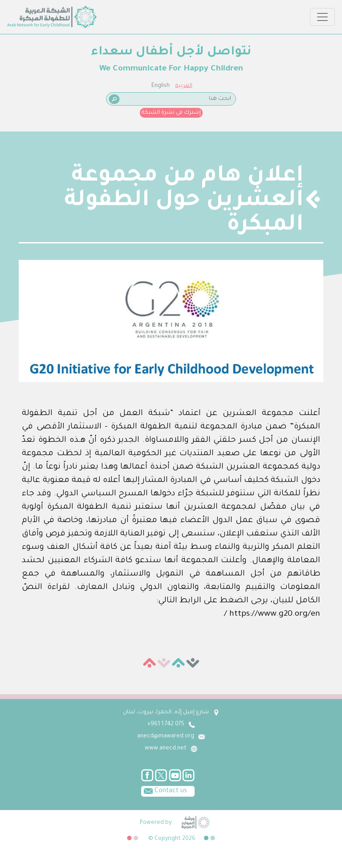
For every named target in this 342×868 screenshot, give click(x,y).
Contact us (164, 790)
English (161, 86)
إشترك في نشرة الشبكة (171, 113)
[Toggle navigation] (322, 17)
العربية (184, 86)
